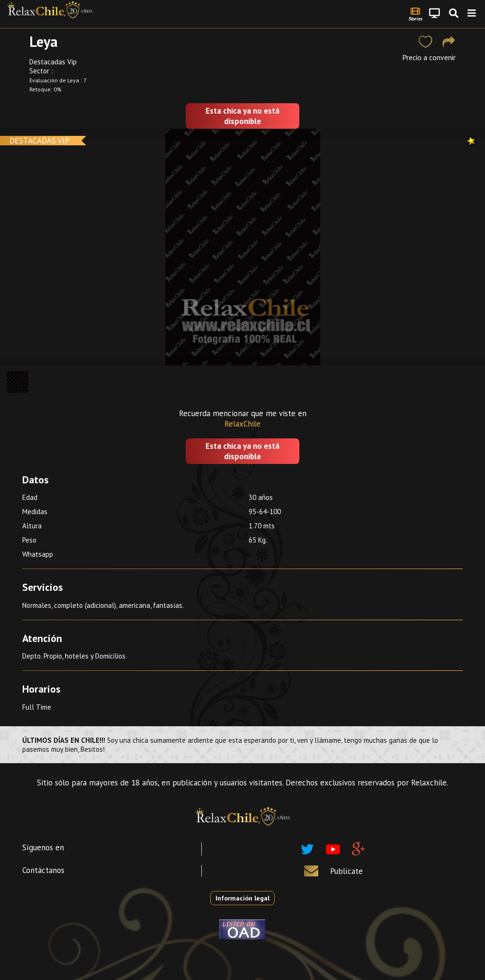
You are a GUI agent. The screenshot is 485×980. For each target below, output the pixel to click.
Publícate (346, 871)
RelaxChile (242, 424)
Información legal (242, 898)
